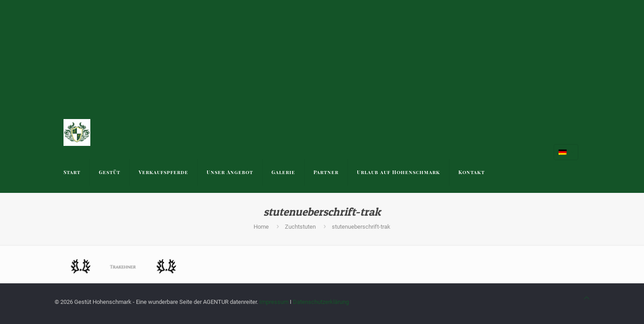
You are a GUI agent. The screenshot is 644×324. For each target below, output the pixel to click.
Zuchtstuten (300, 227)
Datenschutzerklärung (321, 302)
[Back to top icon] (587, 298)
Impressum (274, 302)
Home (261, 227)
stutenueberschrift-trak (361, 227)
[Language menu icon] (566, 152)
